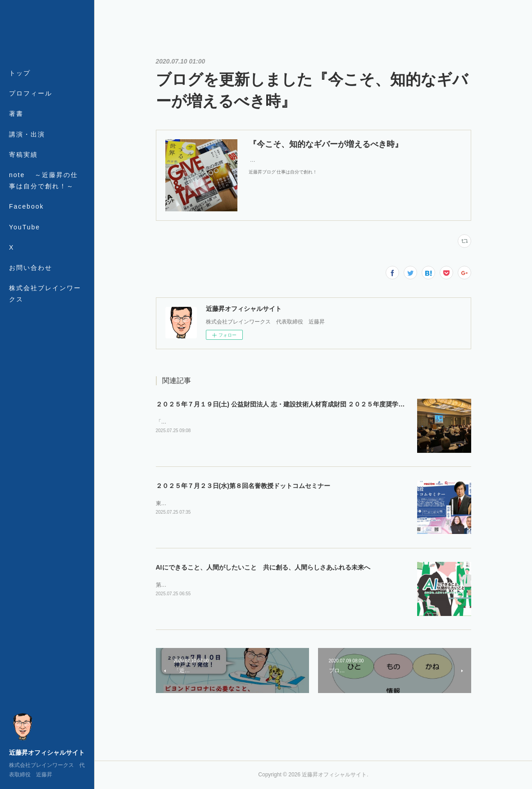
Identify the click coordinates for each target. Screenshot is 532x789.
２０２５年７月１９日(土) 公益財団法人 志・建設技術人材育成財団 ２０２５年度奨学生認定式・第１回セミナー (315, 404)
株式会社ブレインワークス (45, 294)
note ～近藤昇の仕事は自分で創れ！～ (43, 180)
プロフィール (31, 93)
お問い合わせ (31, 268)
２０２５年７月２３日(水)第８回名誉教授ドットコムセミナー (243, 486)
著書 (16, 114)
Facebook (26, 206)
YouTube (25, 227)
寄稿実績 (23, 155)
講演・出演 (27, 134)
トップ (20, 73)
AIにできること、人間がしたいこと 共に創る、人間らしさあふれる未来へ (263, 567)
